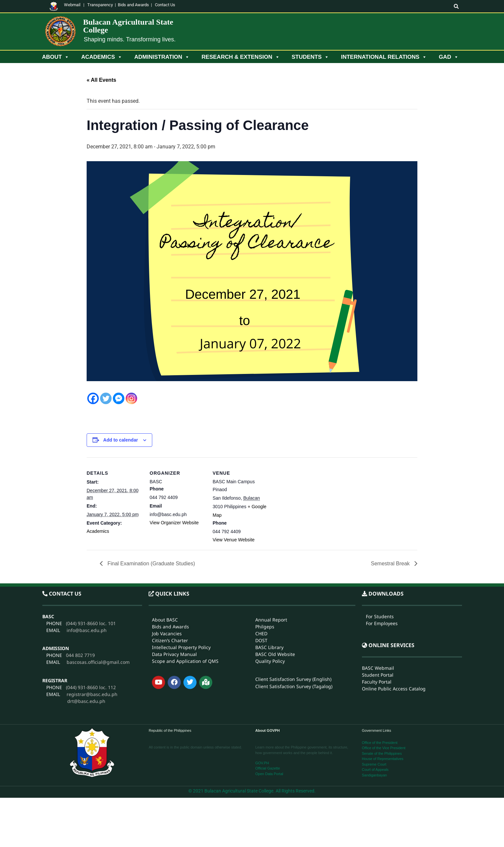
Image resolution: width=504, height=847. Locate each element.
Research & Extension (241, 57)
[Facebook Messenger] (119, 398)
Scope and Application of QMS (185, 591)
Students (311, 57)
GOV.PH (262, 763)
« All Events (101, 80)
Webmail (72, 5)
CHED (261, 564)
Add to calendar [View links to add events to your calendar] (121, 440)
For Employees (382, 553)
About (56, 57)
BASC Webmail (378, 598)
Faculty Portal (377, 612)
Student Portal (378, 605)
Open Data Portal (269, 774)
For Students (380, 546)
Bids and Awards (133, 5)
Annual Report (271, 550)
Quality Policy (270, 591)
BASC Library (269, 577)
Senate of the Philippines (382, 753)
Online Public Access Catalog (394, 619)
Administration (162, 57)
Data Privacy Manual (174, 584)
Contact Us (165, 5)
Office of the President (380, 743)
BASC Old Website (275, 584)
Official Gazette (268, 768)
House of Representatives (383, 759)
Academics (102, 57)
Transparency (100, 5)
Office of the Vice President (384, 748)
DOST (261, 570)
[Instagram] (131, 398)
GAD (449, 57)
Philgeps (265, 557)
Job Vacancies (167, 564)
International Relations (384, 57)
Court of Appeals (375, 770)
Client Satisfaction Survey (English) (293, 609)
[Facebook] (93, 398)
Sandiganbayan (374, 775)
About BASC (165, 550)
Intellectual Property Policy (181, 577)
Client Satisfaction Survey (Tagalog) (294, 617)
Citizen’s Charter (170, 570)
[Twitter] (106, 398)
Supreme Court (374, 764)
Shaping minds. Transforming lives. (130, 39)
